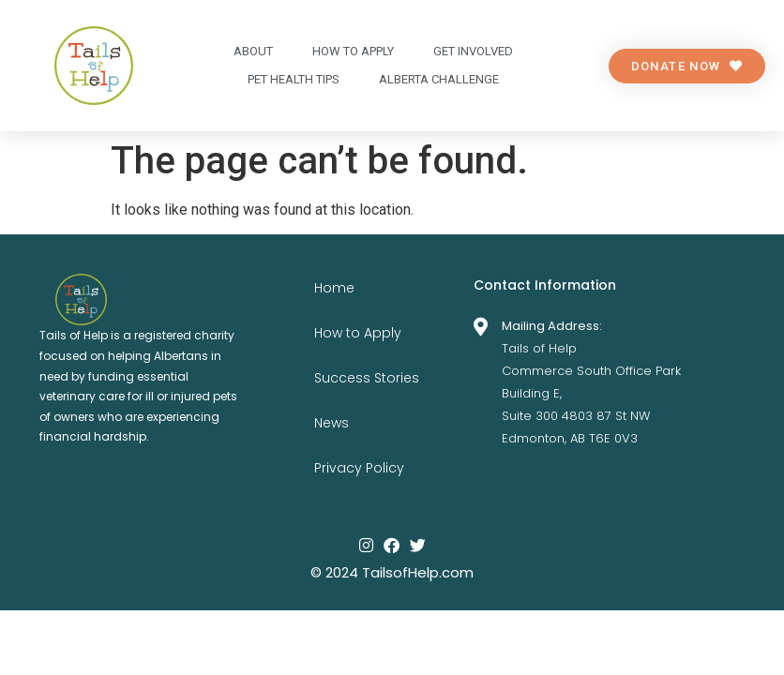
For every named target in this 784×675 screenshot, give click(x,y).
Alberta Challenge (439, 79)
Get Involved (473, 51)
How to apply (353, 51)
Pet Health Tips (294, 79)
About (253, 51)
